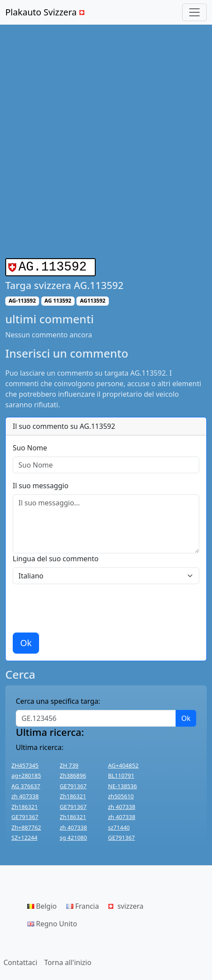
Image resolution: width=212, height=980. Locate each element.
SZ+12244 (24, 836)
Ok (26, 641)
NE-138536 (122, 784)
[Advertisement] (106, 141)
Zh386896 (73, 774)
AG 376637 (26, 784)
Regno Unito (52, 922)
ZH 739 (69, 764)
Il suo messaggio (41, 484)
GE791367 (73, 784)
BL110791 (121, 774)
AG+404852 (123, 764)
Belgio (42, 904)
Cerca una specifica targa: (58, 699)
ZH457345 (25, 764)
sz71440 (119, 826)
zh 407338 (25, 794)
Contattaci (20, 961)
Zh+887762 (26, 826)
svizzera (126, 904)
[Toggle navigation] (194, 12)
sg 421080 (73, 836)
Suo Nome (30, 446)
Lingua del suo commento (56, 557)
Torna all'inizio (68, 961)
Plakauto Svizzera (46, 12)
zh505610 (121, 794)
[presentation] (79, 607)
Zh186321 (73, 794)
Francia (83, 904)
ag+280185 (26, 774)
